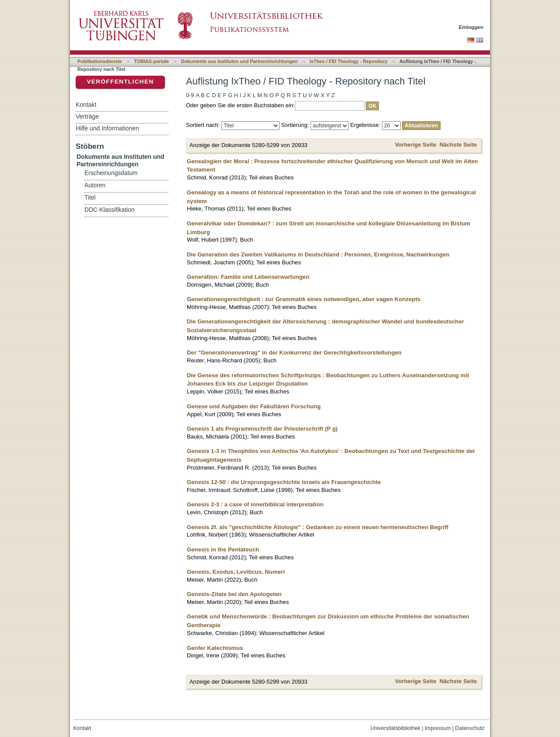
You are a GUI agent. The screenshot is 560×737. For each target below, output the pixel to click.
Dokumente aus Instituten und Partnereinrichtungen (240, 61)
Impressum (438, 728)
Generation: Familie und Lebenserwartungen (248, 277)
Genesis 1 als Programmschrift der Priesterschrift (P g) (262, 429)
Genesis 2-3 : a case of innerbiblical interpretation (255, 504)
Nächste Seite (458, 145)
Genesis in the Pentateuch (223, 549)
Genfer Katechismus (215, 648)
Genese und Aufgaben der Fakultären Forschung (254, 406)
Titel (90, 198)
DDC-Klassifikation (109, 210)
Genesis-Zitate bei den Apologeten (234, 594)
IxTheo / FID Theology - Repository (349, 61)
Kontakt (86, 105)
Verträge (87, 116)
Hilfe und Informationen (107, 128)
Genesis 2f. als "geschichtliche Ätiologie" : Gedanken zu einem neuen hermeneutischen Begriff (318, 527)
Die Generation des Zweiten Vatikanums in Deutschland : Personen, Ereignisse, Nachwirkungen (318, 254)
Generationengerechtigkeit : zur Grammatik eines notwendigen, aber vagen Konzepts (304, 299)
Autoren (95, 185)
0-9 (190, 95)
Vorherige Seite (416, 145)
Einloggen (471, 27)
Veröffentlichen (120, 82)
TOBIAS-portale (151, 61)
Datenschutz (470, 728)
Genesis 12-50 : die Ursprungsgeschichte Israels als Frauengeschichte (284, 482)
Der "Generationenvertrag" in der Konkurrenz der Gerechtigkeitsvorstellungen (294, 353)
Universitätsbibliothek (395, 728)
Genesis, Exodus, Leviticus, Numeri (236, 572)
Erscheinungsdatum (111, 173)
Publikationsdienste (100, 61)
